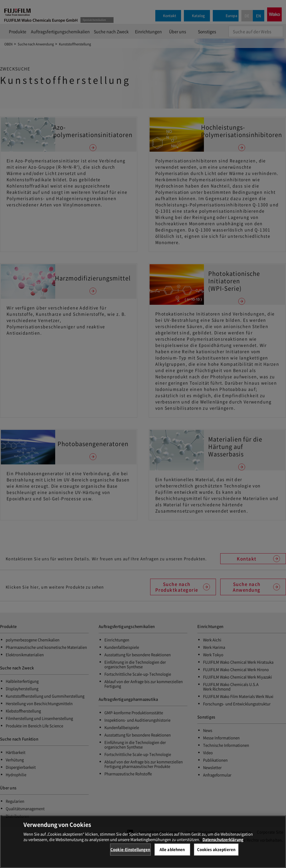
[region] (143, 842)
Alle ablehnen (172, 849)
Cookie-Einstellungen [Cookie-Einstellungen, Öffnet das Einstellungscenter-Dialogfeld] (130, 849)
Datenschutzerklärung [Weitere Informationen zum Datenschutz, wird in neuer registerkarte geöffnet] (223, 839)
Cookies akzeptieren (216, 849)
